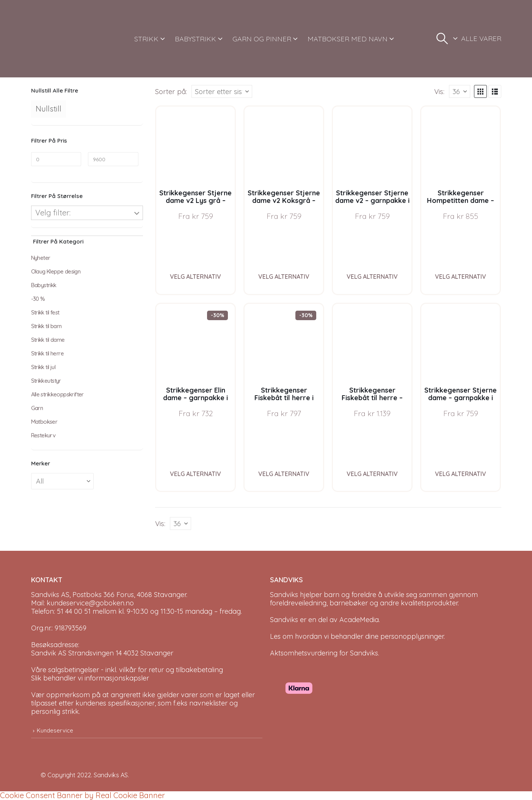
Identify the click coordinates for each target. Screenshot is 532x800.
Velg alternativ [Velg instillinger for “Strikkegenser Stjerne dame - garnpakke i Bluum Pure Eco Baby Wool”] (461, 474)
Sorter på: (171, 91)
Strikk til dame (48, 340)
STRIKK (146, 39)
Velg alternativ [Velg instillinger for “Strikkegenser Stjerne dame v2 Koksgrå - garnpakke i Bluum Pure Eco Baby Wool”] (284, 277)
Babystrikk (44, 285)
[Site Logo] (60, 39)
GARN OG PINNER (262, 39)
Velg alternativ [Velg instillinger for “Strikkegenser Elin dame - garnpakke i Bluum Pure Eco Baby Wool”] (195, 474)
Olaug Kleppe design (56, 271)
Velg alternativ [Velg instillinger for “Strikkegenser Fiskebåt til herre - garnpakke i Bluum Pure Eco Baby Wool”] (372, 474)
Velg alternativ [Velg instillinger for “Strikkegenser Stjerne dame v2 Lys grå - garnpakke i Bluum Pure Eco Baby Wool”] (195, 277)
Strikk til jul (43, 367)
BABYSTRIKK (195, 39)
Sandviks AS (111, 775)
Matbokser (44, 422)
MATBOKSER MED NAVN (348, 39)
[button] (442, 39)
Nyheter (41, 258)
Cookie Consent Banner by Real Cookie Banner (82, 795)
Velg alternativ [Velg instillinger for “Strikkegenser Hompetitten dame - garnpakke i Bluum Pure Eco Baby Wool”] (461, 277)
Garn (37, 408)
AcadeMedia (359, 620)
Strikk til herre (47, 353)
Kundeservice (55, 730)
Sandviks (284, 595)
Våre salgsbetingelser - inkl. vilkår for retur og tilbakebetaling (127, 670)
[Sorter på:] (222, 91)
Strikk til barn (46, 326)
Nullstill (49, 109)
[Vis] (460, 91)
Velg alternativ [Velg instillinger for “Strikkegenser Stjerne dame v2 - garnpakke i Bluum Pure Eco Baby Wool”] (372, 277)
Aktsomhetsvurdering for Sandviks (324, 653)
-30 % (38, 299)
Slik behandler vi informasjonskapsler (90, 678)
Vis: (439, 91)
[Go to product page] (195, 146)
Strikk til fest (45, 312)
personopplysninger (412, 636)
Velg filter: (53, 213)
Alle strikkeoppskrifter (57, 394)
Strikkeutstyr (46, 381)
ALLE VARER (481, 39)
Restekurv (43, 435)
